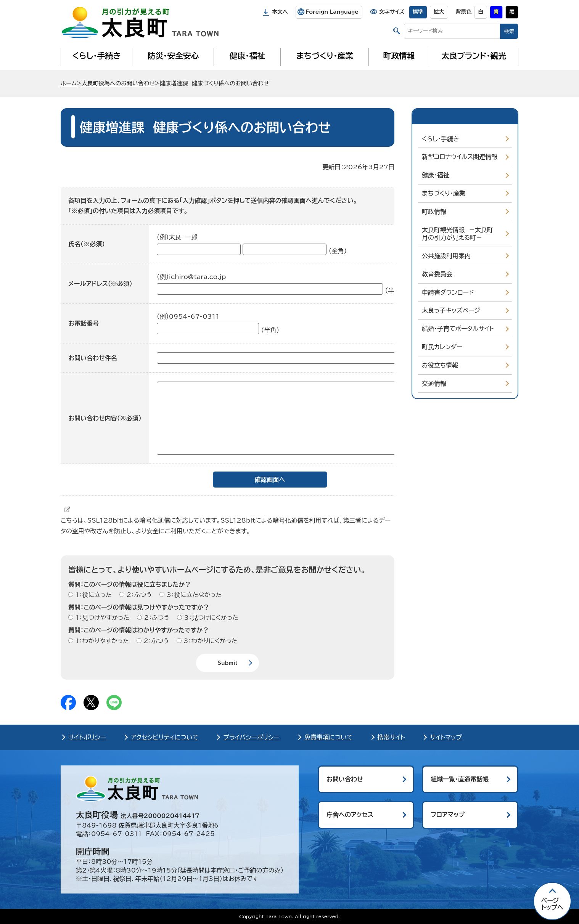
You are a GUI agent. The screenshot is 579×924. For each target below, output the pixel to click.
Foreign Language (332, 12)
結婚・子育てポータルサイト (458, 329)
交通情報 (434, 383)
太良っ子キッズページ (451, 310)
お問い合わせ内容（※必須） (105, 418)
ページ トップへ (552, 904)
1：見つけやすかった (101, 618)
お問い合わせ (345, 779)
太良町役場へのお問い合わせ (118, 83)
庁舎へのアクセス (350, 815)
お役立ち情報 (440, 365)
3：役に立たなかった (193, 595)
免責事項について (329, 737)
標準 (418, 12)
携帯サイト (391, 737)
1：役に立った (92, 595)
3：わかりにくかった (209, 641)
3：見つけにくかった (210, 618)
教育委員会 (437, 274)
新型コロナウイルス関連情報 (460, 157)
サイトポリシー (87, 737)
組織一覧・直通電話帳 (460, 779)
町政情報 (399, 56)
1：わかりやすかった (101, 641)
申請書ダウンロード (448, 292)
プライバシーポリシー (251, 737)
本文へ (280, 12)
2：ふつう (138, 595)
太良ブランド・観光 (474, 56)
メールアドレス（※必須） (100, 284)
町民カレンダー (442, 347)
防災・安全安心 (173, 56)
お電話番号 (84, 323)
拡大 (439, 12)
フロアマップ (448, 815)
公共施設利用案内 (446, 256)
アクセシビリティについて (165, 737)
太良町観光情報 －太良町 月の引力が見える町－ (459, 234)
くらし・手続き (96, 56)
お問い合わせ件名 (93, 358)
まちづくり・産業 (325, 56)
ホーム (69, 83)
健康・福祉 (247, 56)
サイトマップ (446, 737)
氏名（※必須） (87, 244)
